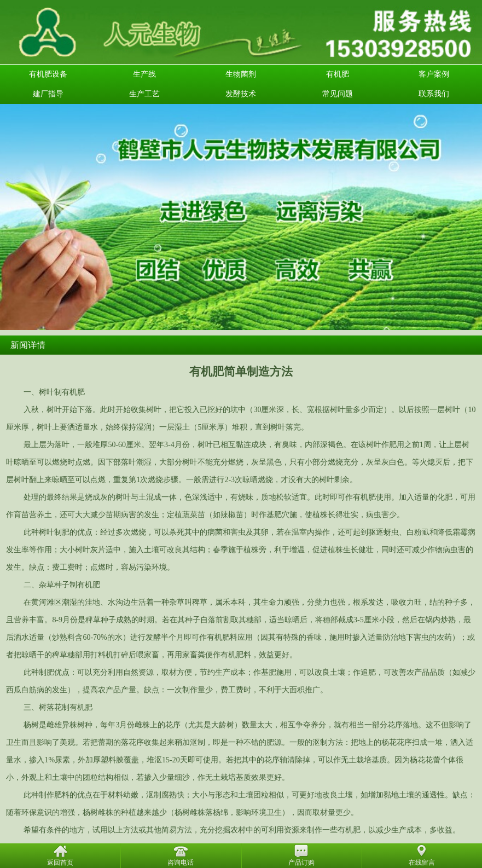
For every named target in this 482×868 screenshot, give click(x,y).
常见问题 (338, 94)
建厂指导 (48, 94)
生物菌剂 (241, 74)
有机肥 (338, 74)
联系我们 (434, 94)
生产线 (144, 74)
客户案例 (434, 74)
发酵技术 (241, 94)
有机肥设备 (48, 74)
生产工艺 (144, 94)
